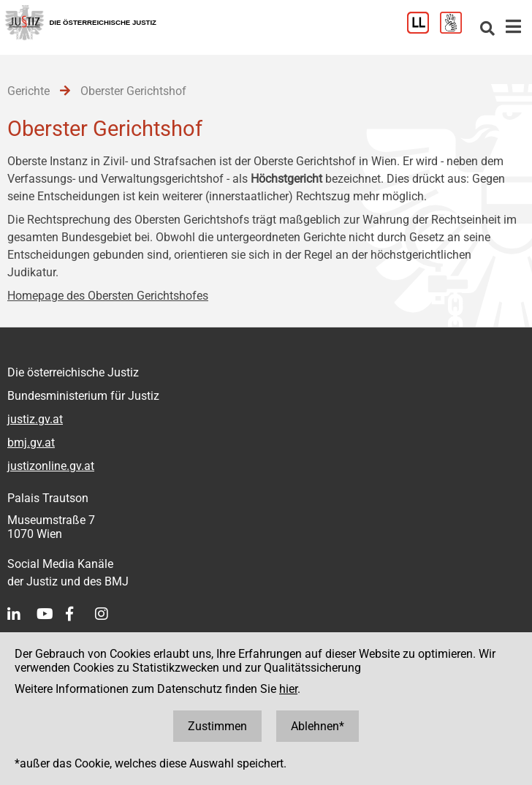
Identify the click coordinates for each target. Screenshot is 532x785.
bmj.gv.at (31, 443)
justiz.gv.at (35, 419)
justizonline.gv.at (51, 466)
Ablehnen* (318, 726)
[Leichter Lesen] (423, 30)
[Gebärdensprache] (456, 30)
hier (288, 689)
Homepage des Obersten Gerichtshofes (108, 296)
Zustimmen (217, 726)
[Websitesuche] (487, 30)
